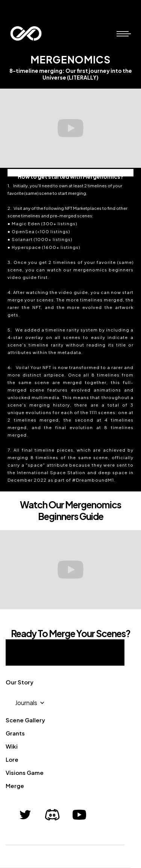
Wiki (12, 746)
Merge (15, 786)
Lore (12, 759)
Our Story (20, 682)
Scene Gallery (25, 720)
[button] (123, 33)
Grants (15, 733)
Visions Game (25, 772)
